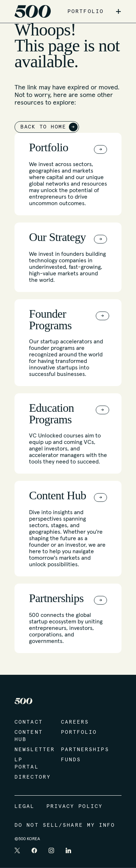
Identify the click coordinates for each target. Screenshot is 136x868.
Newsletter (30, 750)
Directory (30, 777)
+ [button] (118, 12)
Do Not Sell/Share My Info (65, 825)
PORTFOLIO (86, 12)
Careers (75, 722)
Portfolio (77, 732)
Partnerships (77, 750)
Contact (29, 722)
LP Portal (27, 763)
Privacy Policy (75, 806)
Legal (25, 806)
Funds (71, 760)
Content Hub (29, 736)
